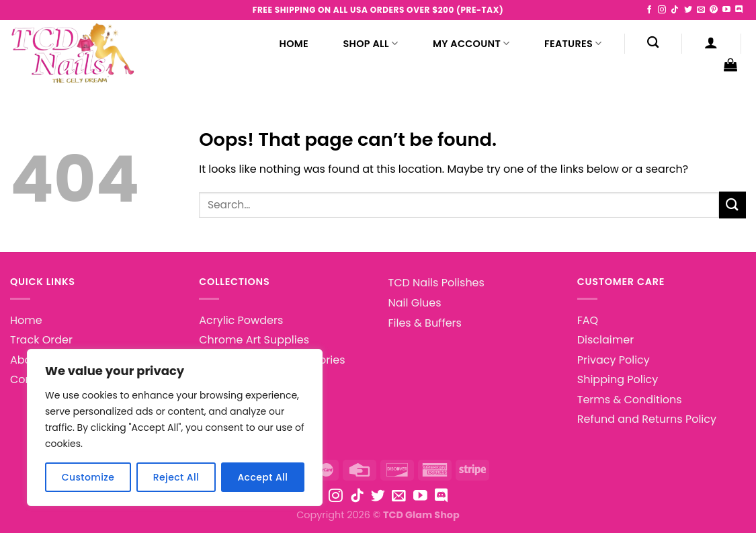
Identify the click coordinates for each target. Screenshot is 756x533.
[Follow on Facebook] (649, 10)
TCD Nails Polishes (436, 283)
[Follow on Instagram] (662, 10)
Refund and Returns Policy (647, 419)
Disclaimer (605, 340)
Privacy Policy (614, 360)
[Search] (653, 43)
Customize (88, 477)
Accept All (262, 477)
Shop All (371, 44)
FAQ (588, 320)
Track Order (41, 340)
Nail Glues (415, 303)
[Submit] (732, 205)
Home (294, 44)
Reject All (176, 477)
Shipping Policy (618, 379)
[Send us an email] (701, 10)
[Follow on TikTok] (675, 10)
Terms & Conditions (630, 400)
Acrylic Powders (241, 320)
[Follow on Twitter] (688, 10)
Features (573, 44)
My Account (471, 44)
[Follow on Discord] (739, 10)
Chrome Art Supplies (254, 340)
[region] (175, 427)
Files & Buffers (425, 323)
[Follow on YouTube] (726, 10)
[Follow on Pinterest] (714, 10)
